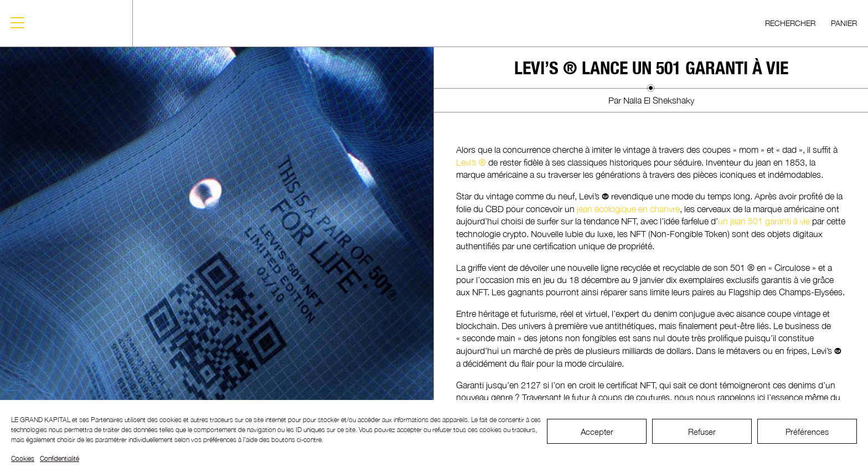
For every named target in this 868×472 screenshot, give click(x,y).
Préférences (807, 432)
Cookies (23, 458)
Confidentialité (60, 458)
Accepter (597, 432)
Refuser (702, 432)
